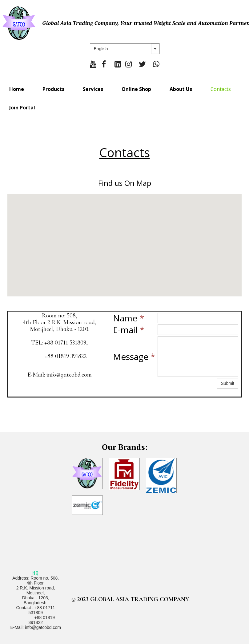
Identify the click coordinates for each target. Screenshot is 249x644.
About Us (181, 89)
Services (93, 89)
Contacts (221, 89)
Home (17, 89)
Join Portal (22, 108)
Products (53, 89)
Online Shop (136, 89)
